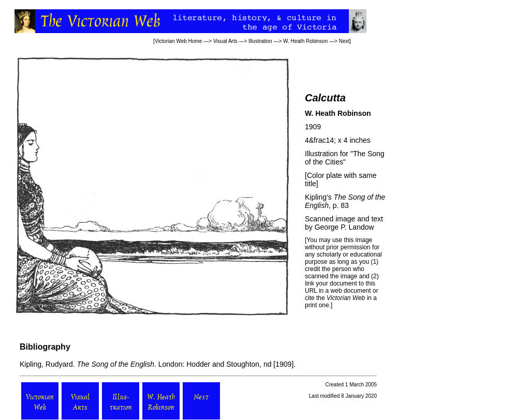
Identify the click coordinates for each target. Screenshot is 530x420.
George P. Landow (344, 227)
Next (344, 41)
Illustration (260, 41)
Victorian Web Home (178, 41)
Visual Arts (225, 41)
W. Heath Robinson (305, 41)
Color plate (325, 175)
